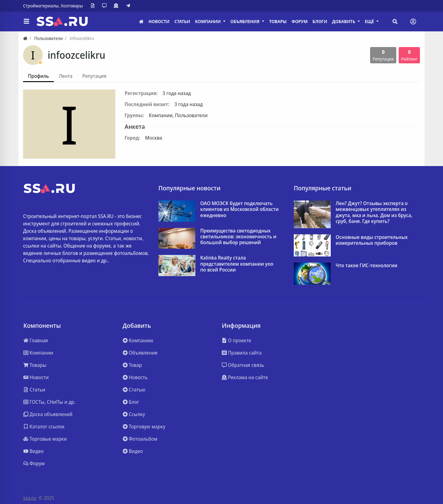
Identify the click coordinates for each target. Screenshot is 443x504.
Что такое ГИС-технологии (367, 266)
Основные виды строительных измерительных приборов (372, 240)
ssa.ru (30, 498)
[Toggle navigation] (413, 22)
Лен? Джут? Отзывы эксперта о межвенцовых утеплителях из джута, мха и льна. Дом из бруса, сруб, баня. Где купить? (374, 212)
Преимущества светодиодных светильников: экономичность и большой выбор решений (238, 237)
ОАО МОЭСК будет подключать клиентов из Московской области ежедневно (239, 209)
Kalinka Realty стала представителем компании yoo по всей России (237, 264)
